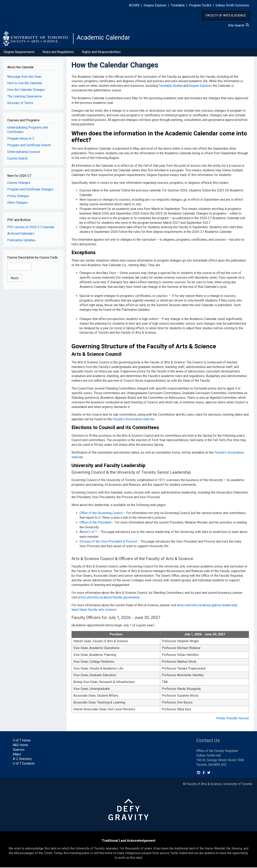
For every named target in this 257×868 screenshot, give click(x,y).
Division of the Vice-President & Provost (108, 542)
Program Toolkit (200, 5)
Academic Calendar (108, 39)
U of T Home (22, 741)
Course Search (17, 160)
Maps (17, 755)
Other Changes (18, 205)
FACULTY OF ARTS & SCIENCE (226, 15)
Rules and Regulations (58, 54)
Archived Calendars (21, 236)
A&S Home (20, 746)
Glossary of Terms (20, 105)
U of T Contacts (24, 764)
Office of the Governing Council (101, 515)
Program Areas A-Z (21, 141)
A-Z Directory (22, 759)
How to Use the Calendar (25, 85)
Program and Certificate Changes (30, 191)
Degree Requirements (19, 54)
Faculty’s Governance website (134, 421)
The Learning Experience (24, 98)
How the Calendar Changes (26, 92)
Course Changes (19, 185)
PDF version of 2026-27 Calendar (31, 229)
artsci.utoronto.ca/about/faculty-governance (109, 598)
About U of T (88, 533)
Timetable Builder (171, 88)
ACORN (134, 5)
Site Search (239, 25)
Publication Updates (21, 242)
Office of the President (95, 524)
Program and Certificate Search (29, 147)
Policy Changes (18, 198)
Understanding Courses (24, 154)
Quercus (19, 750)
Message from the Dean (24, 78)
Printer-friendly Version (233, 719)
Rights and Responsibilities (101, 54)
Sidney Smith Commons (232, 5)
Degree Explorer (155, 5)
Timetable (178, 5)
